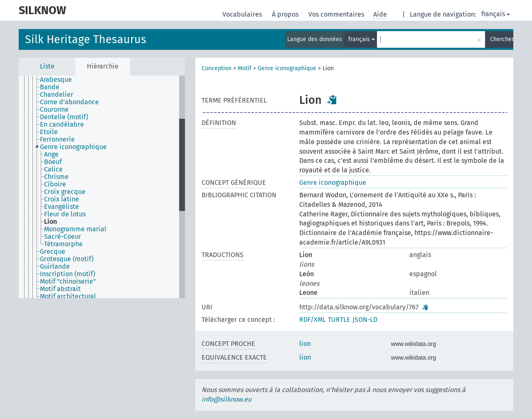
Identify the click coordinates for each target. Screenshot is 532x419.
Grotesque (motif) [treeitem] (67, 259)
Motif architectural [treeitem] (68, 296)
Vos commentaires (337, 14)
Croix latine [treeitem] (62, 199)
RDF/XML (313, 320)
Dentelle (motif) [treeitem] (64, 117)
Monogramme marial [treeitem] (75, 229)
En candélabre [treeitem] (62, 125)
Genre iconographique (287, 68)
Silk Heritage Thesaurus (86, 39)
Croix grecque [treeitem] (65, 192)
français (496, 14)
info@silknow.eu (227, 399)
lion (305, 344)
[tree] (102, 187)
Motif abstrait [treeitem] (60, 289)
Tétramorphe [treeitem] (63, 244)
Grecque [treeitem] (53, 252)
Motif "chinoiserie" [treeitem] (68, 282)
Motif (245, 68)
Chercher (502, 39)
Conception (217, 68)
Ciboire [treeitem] (55, 184)
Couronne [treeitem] (54, 110)
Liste (47, 66)
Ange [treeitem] (51, 154)
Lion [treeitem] (50, 222)
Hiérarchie (103, 66)
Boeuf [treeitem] (53, 162)
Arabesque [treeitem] (56, 80)
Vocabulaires (243, 14)
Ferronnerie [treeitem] (57, 140)
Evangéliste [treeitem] (62, 207)
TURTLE (339, 320)
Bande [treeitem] (50, 87)
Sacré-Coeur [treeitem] (63, 237)
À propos (286, 14)
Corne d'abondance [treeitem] (69, 102)
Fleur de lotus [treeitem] (65, 214)
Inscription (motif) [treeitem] (68, 274)
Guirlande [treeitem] (55, 267)
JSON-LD (365, 320)
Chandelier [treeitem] (57, 95)
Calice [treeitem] (53, 169)
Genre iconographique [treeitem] (73, 147)
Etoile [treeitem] (49, 132)
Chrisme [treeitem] (56, 177)
